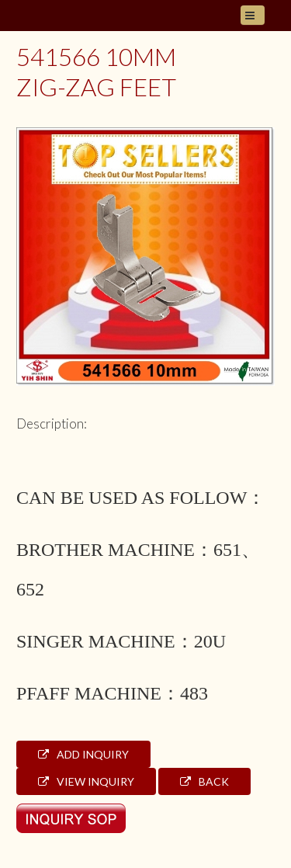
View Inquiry (86, 781)
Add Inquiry (83, 754)
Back (204, 781)
